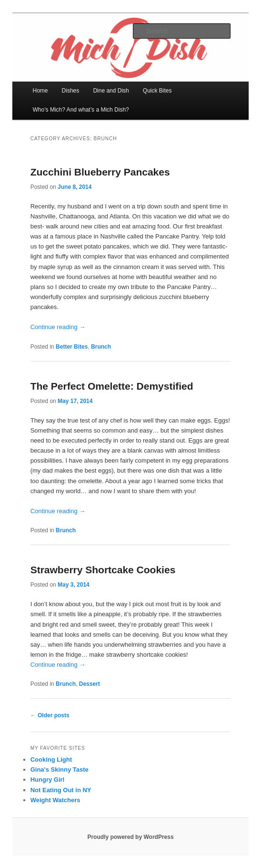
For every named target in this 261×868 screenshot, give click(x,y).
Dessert (90, 684)
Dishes (71, 91)
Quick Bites (157, 91)
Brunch (101, 347)
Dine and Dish (111, 91)
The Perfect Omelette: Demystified (112, 386)
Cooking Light (51, 759)
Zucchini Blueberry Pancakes (100, 172)
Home (40, 91)
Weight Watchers (55, 800)
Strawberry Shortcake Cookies (103, 570)
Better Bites (72, 347)
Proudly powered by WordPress (130, 837)
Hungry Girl (48, 780)
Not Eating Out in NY (61, 790)
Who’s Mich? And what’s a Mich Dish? (80, 110)
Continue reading (58, 327)
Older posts (50, 715)
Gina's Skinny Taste (60, 770)
